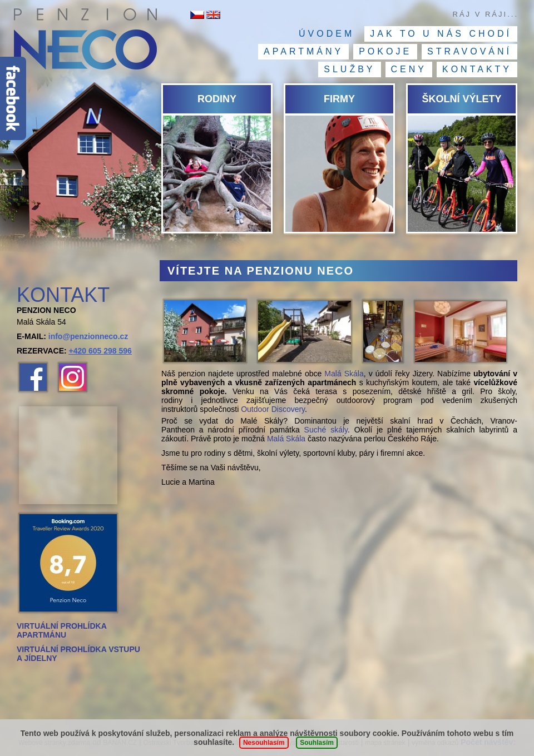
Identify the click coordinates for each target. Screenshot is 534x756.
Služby (349, 69)
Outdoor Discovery (273, 409)
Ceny (409, 69)
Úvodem (327, 34)
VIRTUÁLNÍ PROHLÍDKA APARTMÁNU (61, 630)
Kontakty (477, 69)
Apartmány (303, 51)
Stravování (469, 51)
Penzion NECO (85, 42)
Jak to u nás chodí (441, 34)
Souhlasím (317, 743)
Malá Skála (344, 374)
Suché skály (326, 430)
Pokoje (385, 51)
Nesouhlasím (264, 743)
